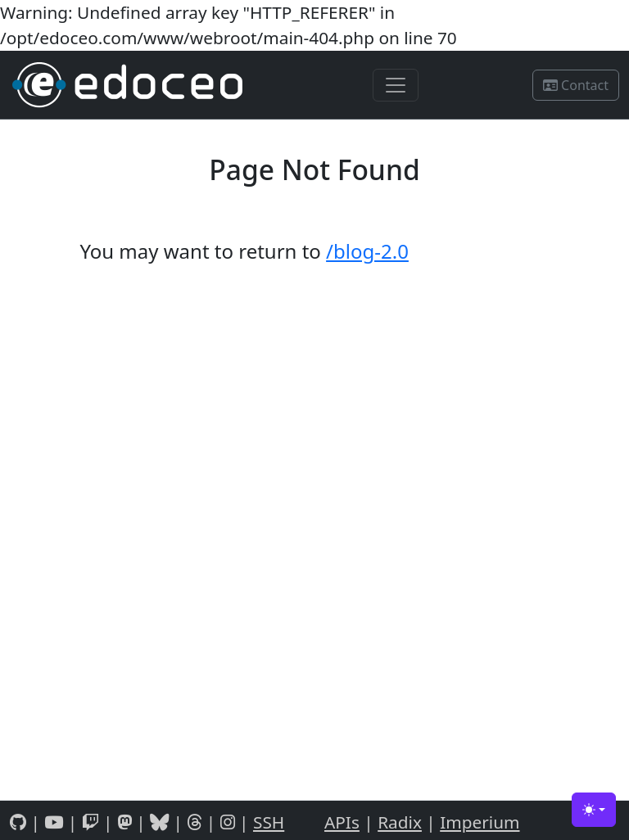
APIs (342, 822)
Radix (400, 822)
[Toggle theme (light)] (594, 810)
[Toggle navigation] (396, 85)
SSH (269, 822)
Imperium (480, 822)
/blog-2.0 (367, 251)
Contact (576, 85)
